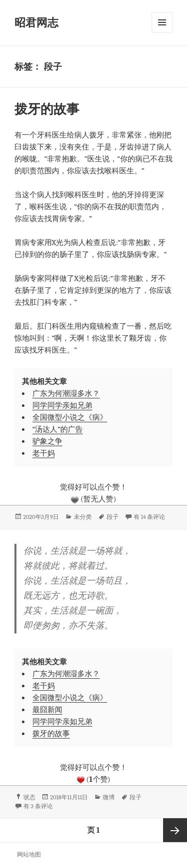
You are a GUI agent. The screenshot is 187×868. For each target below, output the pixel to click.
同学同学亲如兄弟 (62, 405)
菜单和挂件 (162, 22)
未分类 (83, 517)
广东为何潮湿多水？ (66, 393)
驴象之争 (47, 441)
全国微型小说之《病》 (70, 417)
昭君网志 (36, 23)
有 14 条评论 (150, 517)
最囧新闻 (47, 710)
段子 (113, 517)
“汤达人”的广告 (58, 429)
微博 (109, 797)
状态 (29, 797)
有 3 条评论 (38, 806)
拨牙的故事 (47, 110)
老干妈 (44, 453)
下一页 (175, 830)
